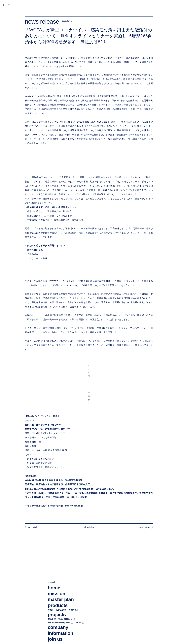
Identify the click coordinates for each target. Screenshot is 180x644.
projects (57, 583)
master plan (61, 568)
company (58, 596)
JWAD (52, 588)
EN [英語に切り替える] (9, 5)
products (58, 574)
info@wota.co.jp (74, 506)
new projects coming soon (60, 591)
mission (57, 562)
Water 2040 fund (67, 588)
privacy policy (54, 641)
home (54, 556)
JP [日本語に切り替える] (4, 5)
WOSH (51, 579)
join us (55, 608)
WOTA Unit (73, 579)
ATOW (80, 591)
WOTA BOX (61, 579)
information (61, 602)
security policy (112, 641)
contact (56, 614)
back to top (170, 641)
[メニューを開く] (173, 5)
